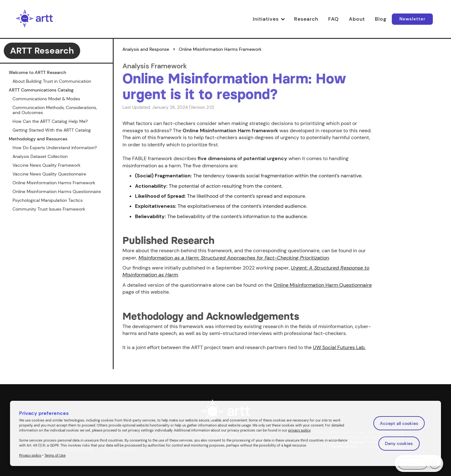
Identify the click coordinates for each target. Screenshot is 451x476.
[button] (271, 19)
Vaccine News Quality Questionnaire (49, 174)
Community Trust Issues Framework (49, 209)
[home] (34, 19)
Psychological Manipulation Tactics (48, 200)
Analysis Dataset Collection (40, 156)
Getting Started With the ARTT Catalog (52, 130)
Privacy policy (30, 455)
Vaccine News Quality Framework (47, 165)
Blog (381, 19)
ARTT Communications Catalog (41, 90)
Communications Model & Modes (46, 99)
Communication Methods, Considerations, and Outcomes (55, 110)
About (357, 19)
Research (306, 19)
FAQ (334, 19)
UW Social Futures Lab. (339, 347)
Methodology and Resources (38, 139)
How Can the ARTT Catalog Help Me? (50, 121)
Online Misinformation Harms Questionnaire (57, 191)
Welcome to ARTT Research (37, 72)
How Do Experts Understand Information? (55, 148)
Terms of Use (55, 455)
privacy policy (299, 430)
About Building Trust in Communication (52, 81)
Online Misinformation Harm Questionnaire (323, 285)
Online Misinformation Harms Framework (54, 183)
